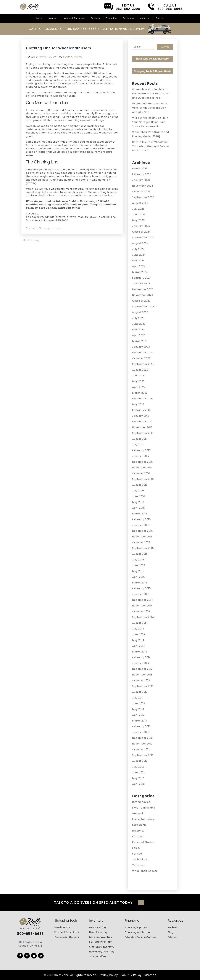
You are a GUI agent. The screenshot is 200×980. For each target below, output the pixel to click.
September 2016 (143, 479)
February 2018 (141, 410)
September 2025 (143, 197)
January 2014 (141, 663)
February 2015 (141, 588)
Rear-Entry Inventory (102, 952)
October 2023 (141, 301)
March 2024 (140, 272)
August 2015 (140, 554)
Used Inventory (98, 932)
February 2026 (142, 174)
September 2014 (143, 617)
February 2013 (141, 726)
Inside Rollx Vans (143, 819)
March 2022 (140, 393)
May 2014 (138, 640)
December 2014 (143, 600)
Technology (140, 859)
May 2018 (138, 404)
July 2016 (138, 491)
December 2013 (142, 669)
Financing (111, 18)
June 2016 (139, 496)
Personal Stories (143, 842)
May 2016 (138, 502)
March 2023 (140, 341)
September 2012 (143, 755)
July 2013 (138, 698)
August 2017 (140, 439)
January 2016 (141, 525)
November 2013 (142, 675)
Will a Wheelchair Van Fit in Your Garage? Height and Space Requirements (150, 122)
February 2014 (142, 657)
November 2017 (142, 427)
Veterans (138, 865)
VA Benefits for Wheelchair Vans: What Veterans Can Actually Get (150, 108)
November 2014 (142, 606)
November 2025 (143, 186)
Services (95, 18)
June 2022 (139, 376)
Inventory (53, 18)
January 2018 (141, 416)
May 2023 (138, 330)
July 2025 (138, 209)
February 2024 (142, 278)
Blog (171, 932)
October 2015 (141, 542)
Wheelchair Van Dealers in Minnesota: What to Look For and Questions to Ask (151, 94)
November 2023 (143, 295)
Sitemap (173, 937)
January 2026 (141, 180)
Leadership (139, 825)
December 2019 (142, 399)
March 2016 (140, 514)
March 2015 (140, 583)
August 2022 (140, 370)
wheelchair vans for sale (67, 189)
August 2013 (140, 692)
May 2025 (138, 220)
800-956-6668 (30, 934)
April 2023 (139, 335)
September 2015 (143, 548)
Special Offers (98, 956)
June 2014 (139, 634)
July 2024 (138, 249)
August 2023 (140, 312)
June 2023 (139, 324)
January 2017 (141, 456)
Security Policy (131, 975)
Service (137, 854)
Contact (160, 18)
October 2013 (141, 680)
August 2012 (140, 761)
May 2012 (138, 778)
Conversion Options (67, 937)
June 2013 (139, 703)
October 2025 (141, 192)
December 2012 (142, 738)
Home (39, 18)
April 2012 (138, 784)
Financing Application (138, 932)
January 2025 (141, 226)
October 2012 (141, 749)
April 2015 (139, 577)
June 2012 (139, 772)
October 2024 (141, 232)
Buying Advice (141, 802)
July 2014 (138, 629)
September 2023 (143, 307)
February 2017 (141, 450)
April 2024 (139, 266)
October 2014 (141, 611)
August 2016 (140, 485)
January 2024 (141, 284)
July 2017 (138, 445)
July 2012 (138, 767)
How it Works (62, 927)
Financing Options (136, 927)
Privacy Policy (108, 975)
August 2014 (140, 623)
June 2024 (139, 255)
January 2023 (141, 347)
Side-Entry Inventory (102, 947)
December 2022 (143, 353)
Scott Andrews (73, 57)
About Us (145, 18)
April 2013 (138, 715)
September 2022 (143, 364)
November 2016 (142, 468)
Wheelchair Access (145, 871)
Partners (138, 836)
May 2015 (138, 571)
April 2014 (139, 646)
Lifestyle (56, 228)
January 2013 (141, 732)
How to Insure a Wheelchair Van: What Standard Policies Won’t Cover (151, 146)
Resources (128, 18)
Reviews (173, 927)
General (44, 228)
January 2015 (141, 594)
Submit (165, 47)
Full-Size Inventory (100, 942)
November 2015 (142, 537)
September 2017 (143, 433)
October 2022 (141, 358)
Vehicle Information (74, 18)
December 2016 (143, 462)
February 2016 (141, 519)
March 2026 (140, 169)
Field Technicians (144, 808)
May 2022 (138, 381)
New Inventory (98, 927)
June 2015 (139, 565)
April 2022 (139, 387)
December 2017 (143, 422)
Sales (136, 848)
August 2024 (140, 243)
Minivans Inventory (101, 937)
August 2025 (140, 203)
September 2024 (143, 238)
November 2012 (142, 744)
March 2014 (140, 652)
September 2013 (143, 686)
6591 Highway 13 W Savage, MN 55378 (30, 944)
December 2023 (143, 289)
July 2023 (138, 318)
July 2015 (138, 560)
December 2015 (143, 531)
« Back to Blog (31, 240)
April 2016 (139, 508)
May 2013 (138, 709)
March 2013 (140, 721)
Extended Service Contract (141, 937)
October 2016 (141, 473)
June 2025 (139, 215)
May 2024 (139, 261)
